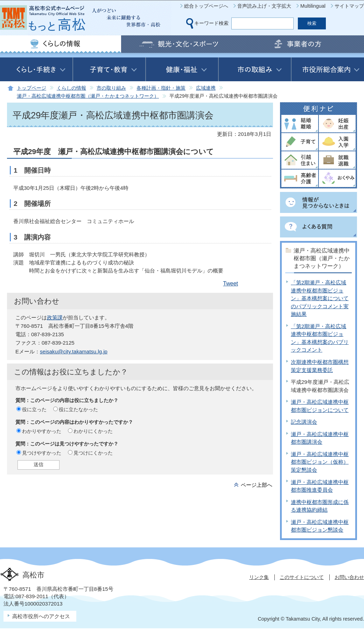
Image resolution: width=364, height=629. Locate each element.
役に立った (34, 409)
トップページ (31, 88)
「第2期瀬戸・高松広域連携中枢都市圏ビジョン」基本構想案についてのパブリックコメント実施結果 (320, 298)
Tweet (230, 284)
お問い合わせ (349, 577)
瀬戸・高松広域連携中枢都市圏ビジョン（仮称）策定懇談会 (320, 462)
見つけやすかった (42, 453)
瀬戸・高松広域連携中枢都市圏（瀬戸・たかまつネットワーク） (88, 96)
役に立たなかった (78, 409)
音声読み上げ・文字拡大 (264, 6)
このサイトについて (302, 577)
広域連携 (206, 88)
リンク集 (259, 577)
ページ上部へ (257, 485)
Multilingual (313, 6)
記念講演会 (304, 422)
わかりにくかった (93, 431)
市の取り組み (111, 88)
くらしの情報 (71, 88)
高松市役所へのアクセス (41, 616)
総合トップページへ (206, 6)
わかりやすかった (42, 431)
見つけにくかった (93, 453)
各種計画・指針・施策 (161, 88)
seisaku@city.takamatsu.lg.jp (74, 351)
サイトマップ (349, 6)
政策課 (55, 317)
